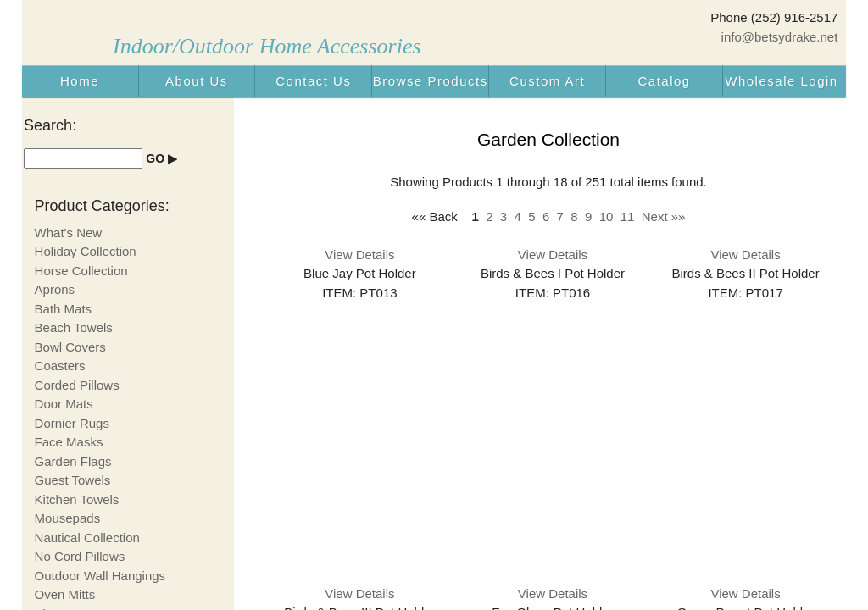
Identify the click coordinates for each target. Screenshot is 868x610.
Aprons (55, 289)
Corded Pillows (77, 385)
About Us (197, 81)
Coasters (60, 366)
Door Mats (64, 404)
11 (628, 216)
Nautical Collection (87, 538)
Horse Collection (81, 271)
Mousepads (68, 518)
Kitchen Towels (77, 499)
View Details (359, 255)
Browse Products (431, 81)
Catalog (664, 81)
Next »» (664, 216)
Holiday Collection (86, 251)
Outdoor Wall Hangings (100, 576)
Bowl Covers (70, 347)
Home (80, 81)
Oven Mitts (65, 594)
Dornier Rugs (72, 423)
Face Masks (69, 442)
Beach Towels (74, 327)
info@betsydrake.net (780, 37)
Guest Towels (73, 480)
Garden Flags (73, 461)
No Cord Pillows (80, 556)
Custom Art (547, 81)
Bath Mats (64, 309)
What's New (69, 233)
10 (606, 216)
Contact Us (313, 81)
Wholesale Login (781, 81)
